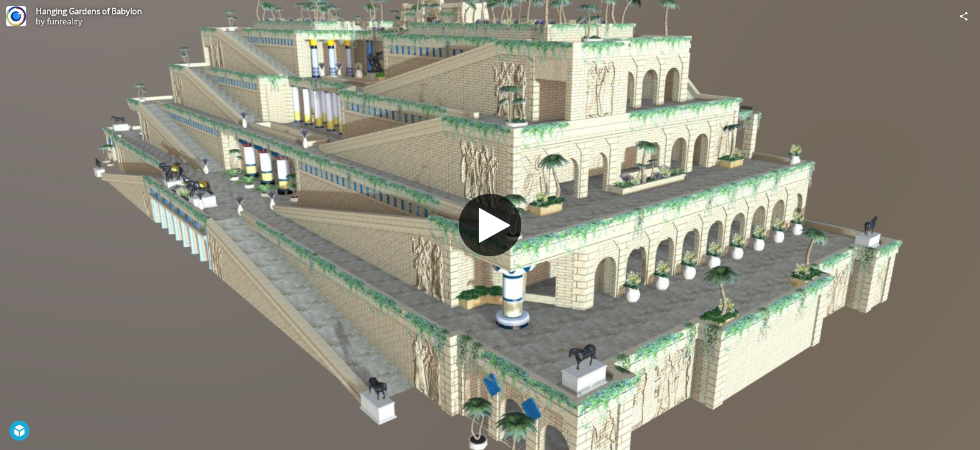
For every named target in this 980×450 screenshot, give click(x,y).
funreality (65, 21)
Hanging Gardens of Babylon (89, 11)
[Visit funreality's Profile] (16, 16)
